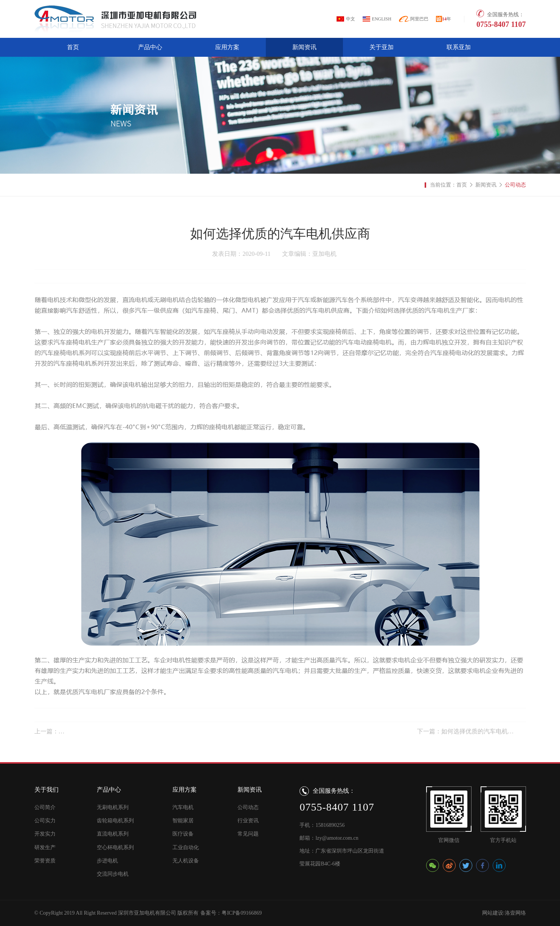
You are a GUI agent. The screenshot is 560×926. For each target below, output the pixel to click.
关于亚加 (382, 47)
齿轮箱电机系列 (115, 821)
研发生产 (45, 847)
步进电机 (107, 861)
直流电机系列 (113, 834)
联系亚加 (459, 47)
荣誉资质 (45, 861)
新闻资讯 (304, 47)
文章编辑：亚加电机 (309, 254)
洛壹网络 (515, 913)
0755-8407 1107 (501, 24)
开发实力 (45, 834)
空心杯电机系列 (115, 847)
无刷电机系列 (113, 807)
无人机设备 (186, 861)
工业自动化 (186, 847)
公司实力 (45, 821)
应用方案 (227, 47)
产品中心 (150, 47)
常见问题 (248, 834)
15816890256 (330, 825)
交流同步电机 (113, 874)
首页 (73, 47)
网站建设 (493, 913)
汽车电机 (183, 807)
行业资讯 (248, 821)
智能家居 (183, 821)
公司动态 (515, 185)
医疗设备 (183, 834)
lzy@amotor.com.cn (337, 838)
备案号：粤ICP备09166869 (231, 913)
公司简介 (45, 807)
